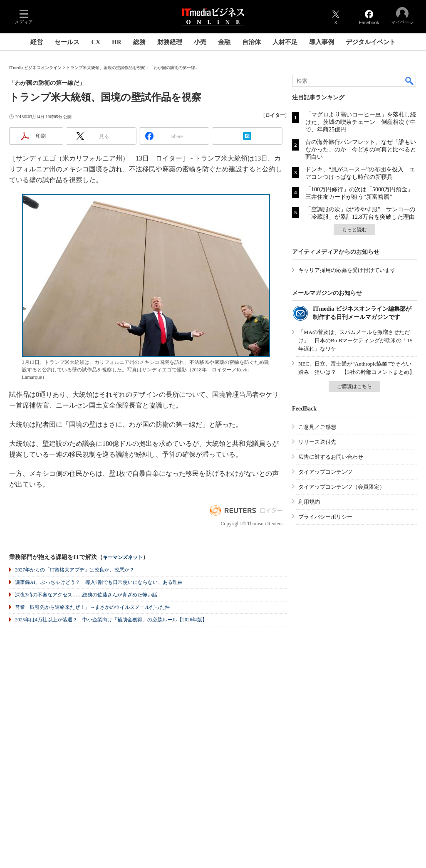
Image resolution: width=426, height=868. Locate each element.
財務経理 (170, 42)
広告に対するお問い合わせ (331, 457)
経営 (37, 42)
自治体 (251, 42)
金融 (224, 42)
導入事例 (322, 42)
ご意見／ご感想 (317, 427)
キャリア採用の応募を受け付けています (347, 270)
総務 (139, 42)
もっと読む (354, 230)
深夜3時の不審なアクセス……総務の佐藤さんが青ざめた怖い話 (86, 595)
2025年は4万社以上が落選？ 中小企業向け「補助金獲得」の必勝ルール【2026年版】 (111, 620)
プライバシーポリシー (325, 517)
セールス (67, 42)
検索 (410, 81)
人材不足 (285, 42)
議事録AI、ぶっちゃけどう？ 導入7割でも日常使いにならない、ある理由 (99, 582)
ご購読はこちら (354, 386)
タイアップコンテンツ (325, 472)
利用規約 (309, 502)
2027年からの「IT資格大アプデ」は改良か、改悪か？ (75, 570)
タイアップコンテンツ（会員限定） (342, 487)
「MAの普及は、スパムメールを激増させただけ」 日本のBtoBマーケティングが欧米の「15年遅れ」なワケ (355, 340)
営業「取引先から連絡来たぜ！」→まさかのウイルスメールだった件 (92, 607)
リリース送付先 (317, 442)
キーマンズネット (123, 558)
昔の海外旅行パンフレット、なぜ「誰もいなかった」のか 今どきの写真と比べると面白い (361, 150)
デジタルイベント (371, 42)
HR (117, 42)
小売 (200, 42)
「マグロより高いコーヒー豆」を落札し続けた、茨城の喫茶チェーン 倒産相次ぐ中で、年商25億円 (361, 122)
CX (96, 42)
